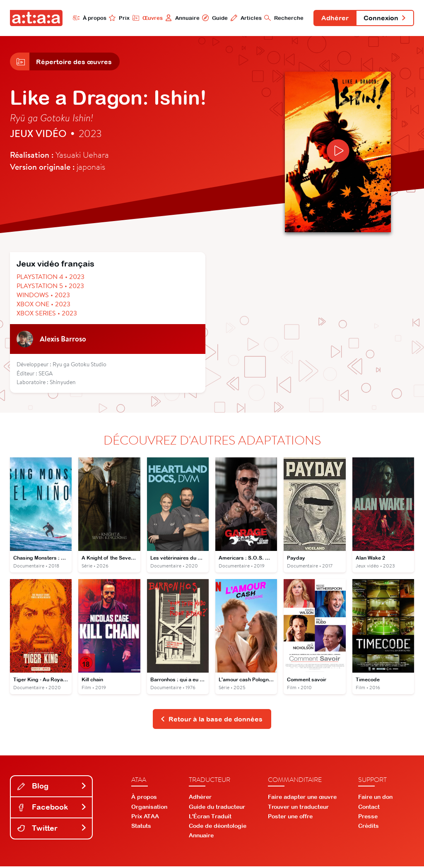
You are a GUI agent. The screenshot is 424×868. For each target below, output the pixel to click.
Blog (52, 788)
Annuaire (180, 18)
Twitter (52, 830)
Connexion (384, 18)
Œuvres (145, 18)
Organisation (149, 808)
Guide (212, 18)
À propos (87, 18)
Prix (117, 18)
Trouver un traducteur (298, 808)
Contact (369, 808)
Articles (244, 18)
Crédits (369, 828)
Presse (368, 818)
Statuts (141, 828)
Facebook (52, 809)
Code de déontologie (218, 828)
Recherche (282, 18)
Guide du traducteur (217, 808)
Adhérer (333, 18)
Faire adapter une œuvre (302, 799)
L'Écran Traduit (210, 818)
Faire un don (375, 799)
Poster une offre (290, 818)
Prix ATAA (145, 818)
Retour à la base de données (211, 721)
